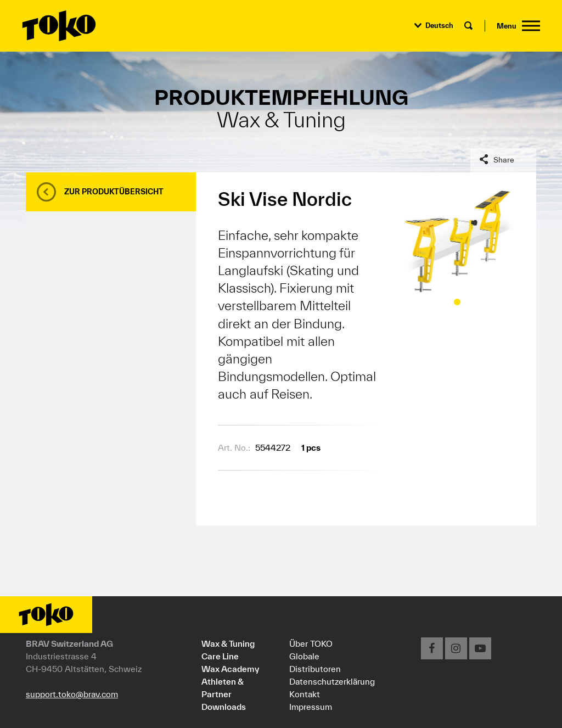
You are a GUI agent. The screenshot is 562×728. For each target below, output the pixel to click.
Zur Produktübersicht (114, 192)
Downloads (224, 707)
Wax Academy (230, 669)
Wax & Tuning (228, 643)
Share (504, 160)
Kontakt (305, 694)
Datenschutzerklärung (332, 681)
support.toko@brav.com (72, 694)
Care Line (220, 656)
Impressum (311, 707)
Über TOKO (311, 643)
